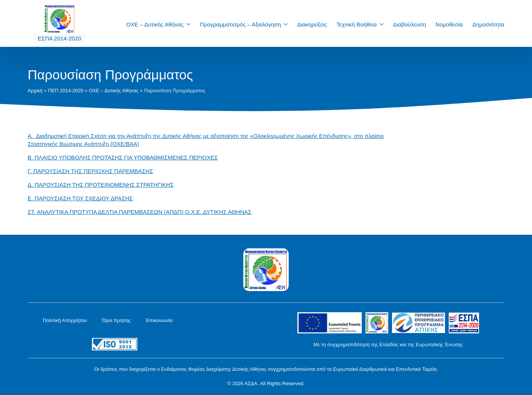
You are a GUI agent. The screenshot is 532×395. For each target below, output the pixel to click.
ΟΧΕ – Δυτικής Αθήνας (155, 24)
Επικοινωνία (159, 320)
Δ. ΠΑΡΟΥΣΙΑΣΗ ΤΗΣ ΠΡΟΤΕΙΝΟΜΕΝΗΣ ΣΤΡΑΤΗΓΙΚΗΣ (101, 185)
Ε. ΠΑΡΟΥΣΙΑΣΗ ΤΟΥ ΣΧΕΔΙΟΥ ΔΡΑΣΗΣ (80, 198)
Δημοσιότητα (488, 24)
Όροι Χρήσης (116, 320)
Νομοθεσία (449, 24)
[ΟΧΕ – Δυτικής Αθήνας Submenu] (191, 24)
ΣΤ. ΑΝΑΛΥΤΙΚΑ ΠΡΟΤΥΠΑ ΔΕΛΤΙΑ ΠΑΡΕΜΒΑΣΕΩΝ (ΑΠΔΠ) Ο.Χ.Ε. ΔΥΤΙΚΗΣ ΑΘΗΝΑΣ (140, 212)
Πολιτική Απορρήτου (65, 320)
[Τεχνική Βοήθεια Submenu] (384, 24)
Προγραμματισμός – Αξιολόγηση (240, 24)
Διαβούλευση (410, 24)
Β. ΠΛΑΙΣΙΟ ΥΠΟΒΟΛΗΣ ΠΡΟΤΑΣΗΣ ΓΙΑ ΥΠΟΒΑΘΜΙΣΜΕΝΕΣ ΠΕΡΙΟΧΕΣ (123, 157)
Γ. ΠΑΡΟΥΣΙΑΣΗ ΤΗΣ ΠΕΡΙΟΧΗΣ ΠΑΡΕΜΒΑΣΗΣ (90, 171)
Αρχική (35, 91)
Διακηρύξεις (312, 24)
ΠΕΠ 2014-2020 (66, 91)
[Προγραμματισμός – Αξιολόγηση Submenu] (288, 24)
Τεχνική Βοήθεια (357, 24)
